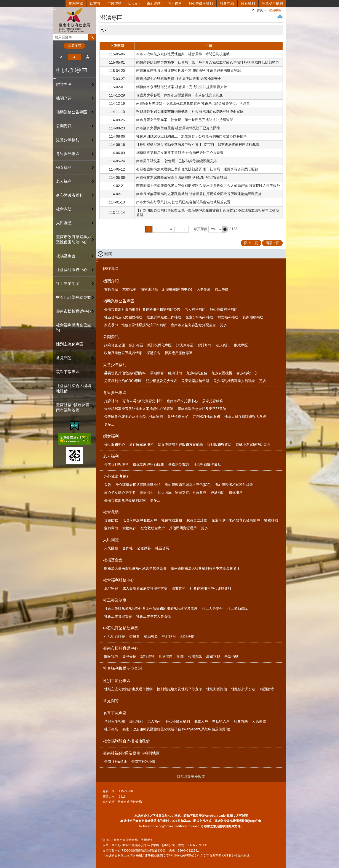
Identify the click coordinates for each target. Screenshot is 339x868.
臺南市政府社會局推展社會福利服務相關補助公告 (142, 309)
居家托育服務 (213, 401)
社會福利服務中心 (119, 580)
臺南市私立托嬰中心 (182, 401)
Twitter (71, 70)
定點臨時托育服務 (206, 417)
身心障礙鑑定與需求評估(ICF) (188, 485)
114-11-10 (117, 112)
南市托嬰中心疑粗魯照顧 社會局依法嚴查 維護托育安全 (179, 79)
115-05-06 (117, 54)
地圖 (180, 657)
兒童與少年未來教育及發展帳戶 (236, 520)
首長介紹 (111, 289)
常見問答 (64, 358)
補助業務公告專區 (119, 301)
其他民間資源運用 (183, 528)
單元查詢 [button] (104, 31)
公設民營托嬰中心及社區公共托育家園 (134, 417)
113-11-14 (117, 213)
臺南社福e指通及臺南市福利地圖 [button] (73, 407)
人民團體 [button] (64, 223)
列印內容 (280, 17)
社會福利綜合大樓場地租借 (74, 388)
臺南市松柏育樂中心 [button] (74, 311)
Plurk (65, 70)
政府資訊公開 (115, 345)
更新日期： (110, 791)
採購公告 (154, 353)
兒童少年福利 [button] (68, 140)
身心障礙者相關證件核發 (234, 485)
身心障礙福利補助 (224, 309)
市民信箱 (114, 3)
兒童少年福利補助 (199, 317)
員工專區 (222, 289)
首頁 (260, 10)
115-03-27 (117, 79)
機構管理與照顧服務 (148, 465)
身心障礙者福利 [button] (70, 195)
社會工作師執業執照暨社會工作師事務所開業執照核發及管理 (151, 609)
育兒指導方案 (178, 417)
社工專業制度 (115, 600)
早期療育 (157, 373)
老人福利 (175, 3)
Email (84, 70)
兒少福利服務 (197, 373)
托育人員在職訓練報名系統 (245, 417)
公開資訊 (111, 337)
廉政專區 (241, 345)
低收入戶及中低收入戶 (140, 520)
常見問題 (166, 657)
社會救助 (227, 3)
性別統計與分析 (243, 689)
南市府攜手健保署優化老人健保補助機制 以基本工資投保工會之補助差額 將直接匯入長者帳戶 (208, 186)
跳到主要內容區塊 (2, 2)
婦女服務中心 (115, 444)
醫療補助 (271, 520)
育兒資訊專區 (115, 393)
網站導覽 (76, 3)
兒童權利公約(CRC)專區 (123, 381)
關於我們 (111, 657)
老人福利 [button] (64, 181)
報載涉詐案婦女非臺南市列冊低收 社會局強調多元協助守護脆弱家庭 (190, 112)
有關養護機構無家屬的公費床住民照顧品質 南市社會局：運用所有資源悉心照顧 (197, 169)
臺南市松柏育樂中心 (121, 648)
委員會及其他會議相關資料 (125, 373)
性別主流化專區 (117, 681)
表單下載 (213, 657)
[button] (225, 229)
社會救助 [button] (64, 209)
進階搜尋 (74, 46)
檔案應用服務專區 (179, 353)
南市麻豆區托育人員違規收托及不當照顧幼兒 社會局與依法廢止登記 (189, 70)
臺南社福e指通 (116, 762)
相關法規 (187, 636)
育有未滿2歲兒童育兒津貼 (142, 401)
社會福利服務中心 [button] (72, 270)
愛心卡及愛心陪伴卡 (120, 493)
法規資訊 (223, 345)
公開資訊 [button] (64, 126)
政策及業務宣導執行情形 (123, 353)
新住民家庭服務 (141, 444)
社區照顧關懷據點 (207, 465)
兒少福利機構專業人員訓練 (234, 381)
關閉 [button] (108, 254)
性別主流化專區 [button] (70, 344)
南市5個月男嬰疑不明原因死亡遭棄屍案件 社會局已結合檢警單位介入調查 (193, 103)
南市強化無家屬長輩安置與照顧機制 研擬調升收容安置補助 (182, 177)
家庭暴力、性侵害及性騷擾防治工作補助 (135, 325)
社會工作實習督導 (118, 616)
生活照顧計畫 (115, 636)
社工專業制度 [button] (68, 284)
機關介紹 (111, 281)
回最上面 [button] (272, 243)
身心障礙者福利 (201, 3)
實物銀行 (129, 528)
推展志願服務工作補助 (164, 317)
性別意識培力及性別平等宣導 (179, 689)
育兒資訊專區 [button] (68, 154)
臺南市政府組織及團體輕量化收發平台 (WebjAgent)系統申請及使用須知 (177, 729)
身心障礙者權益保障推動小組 (138, 485)
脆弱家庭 (111, 588)
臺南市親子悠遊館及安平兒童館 (202, 409)
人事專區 (203, 289)
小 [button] (61, 57)
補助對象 (151, 636)
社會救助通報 (172, 520)
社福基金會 (113, 560)
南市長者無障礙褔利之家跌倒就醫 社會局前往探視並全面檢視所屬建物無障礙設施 (199, 194)
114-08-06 (117, 136)
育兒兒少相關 (115, 721)
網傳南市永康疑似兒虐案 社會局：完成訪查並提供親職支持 (182, 87)
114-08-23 (117, 128)
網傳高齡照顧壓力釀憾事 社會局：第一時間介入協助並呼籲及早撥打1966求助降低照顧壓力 (208, 62)
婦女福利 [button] (64, 168)
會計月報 (205, 345)
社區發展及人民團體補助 (123, 317)
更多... (225, 325)
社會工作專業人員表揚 (154, 616)
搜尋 (56, 36)
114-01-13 (117, 202)
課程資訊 (147, 657)
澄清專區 (275, 10)
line (78, 70)
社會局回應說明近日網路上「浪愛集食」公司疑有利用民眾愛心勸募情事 (192, 136)
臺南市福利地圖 (143, 762)
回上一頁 (251, 243)
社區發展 (162, 548)
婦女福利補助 (228, 317)
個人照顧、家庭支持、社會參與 (182, 493)
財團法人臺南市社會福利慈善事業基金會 (135, 568)
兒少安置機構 (222, 373)
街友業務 (179, 588)
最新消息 (231, 657)
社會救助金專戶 (153, 528)
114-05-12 (117, 169)
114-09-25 (117, 120)
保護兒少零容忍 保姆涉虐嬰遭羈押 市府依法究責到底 (179, 95)
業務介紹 (129, 657)
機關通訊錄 (149, 289)
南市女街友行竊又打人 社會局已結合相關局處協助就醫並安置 (183, 202)
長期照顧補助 (253, 317)
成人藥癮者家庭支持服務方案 (145, 588)
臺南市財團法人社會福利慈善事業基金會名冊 (205, 568)
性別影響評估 (217, 689)
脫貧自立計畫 (197, 520)
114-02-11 (117, 194)
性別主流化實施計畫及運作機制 (128, 689)
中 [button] (74, 57)
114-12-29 (117, 95)
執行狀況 (169, 636)
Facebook (58, 70)
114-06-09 (117, 153)
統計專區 (136, 345)
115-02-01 (117, 87)
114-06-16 (117, 145)
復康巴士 (147, 493)
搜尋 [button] (92, 37)
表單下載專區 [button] (68, 372)
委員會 (134, 636)
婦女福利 (248, 3)
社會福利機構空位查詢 (74, 328)
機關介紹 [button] (64, 98)
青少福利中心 (247, 373)
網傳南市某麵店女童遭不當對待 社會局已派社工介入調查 (180, 153)
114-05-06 (117, 178)
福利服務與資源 (219, 444)
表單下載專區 (115, 713)
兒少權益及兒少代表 (162, 381)
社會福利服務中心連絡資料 (211, 588)
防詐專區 (64, 84)
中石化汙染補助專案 (121, 628)
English (134, 3)
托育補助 (111, 401)
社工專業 (111, 729)
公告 (108, 485)
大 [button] (88, 57)
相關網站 (267, 689)
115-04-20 (117, 71)
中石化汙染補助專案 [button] (74, 297)
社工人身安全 (212, 609)
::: (54, 8)
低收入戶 (201, 721)
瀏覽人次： (110, 797)
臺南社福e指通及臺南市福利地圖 (131, 753)
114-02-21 (117, 186)
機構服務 (236, 493)
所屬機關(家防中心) (177, 289)
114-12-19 (117, 104)
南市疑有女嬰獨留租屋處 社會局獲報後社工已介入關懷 (178, 128)
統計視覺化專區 (160, 345)
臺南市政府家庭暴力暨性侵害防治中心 (74, 239)
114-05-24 (117, 161)
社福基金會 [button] (66, 256)
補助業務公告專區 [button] (72, 112)
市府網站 (154, 3)
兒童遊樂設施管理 (195, 381)
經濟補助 (175, 373)
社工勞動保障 (237, 609)
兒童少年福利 (272, 3)
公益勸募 (144, 548)
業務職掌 (129, 289)
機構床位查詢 (179, 465)
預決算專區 (185, 345)
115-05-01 (117, 62)
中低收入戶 (221, 721)
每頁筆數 (201, 229)
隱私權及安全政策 (191, 777)
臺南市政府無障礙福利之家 (125, 500)
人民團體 (111, 540)
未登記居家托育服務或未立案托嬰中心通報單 (139, 409)
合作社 (128, 548)
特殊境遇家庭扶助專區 (253, 444)
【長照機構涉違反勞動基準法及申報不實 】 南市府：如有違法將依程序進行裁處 (198, 144)
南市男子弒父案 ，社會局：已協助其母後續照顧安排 (176, 161)
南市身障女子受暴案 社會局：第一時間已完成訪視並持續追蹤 (185, 120)
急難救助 (111, 528)
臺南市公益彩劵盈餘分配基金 (193, 325)
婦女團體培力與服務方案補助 (180, 444)
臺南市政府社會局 (74, 20)
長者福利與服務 (116, 465)
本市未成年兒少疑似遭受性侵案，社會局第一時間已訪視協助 (183, 54)
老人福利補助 (195, 309)
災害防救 (111, 520)
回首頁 (95, 3)
